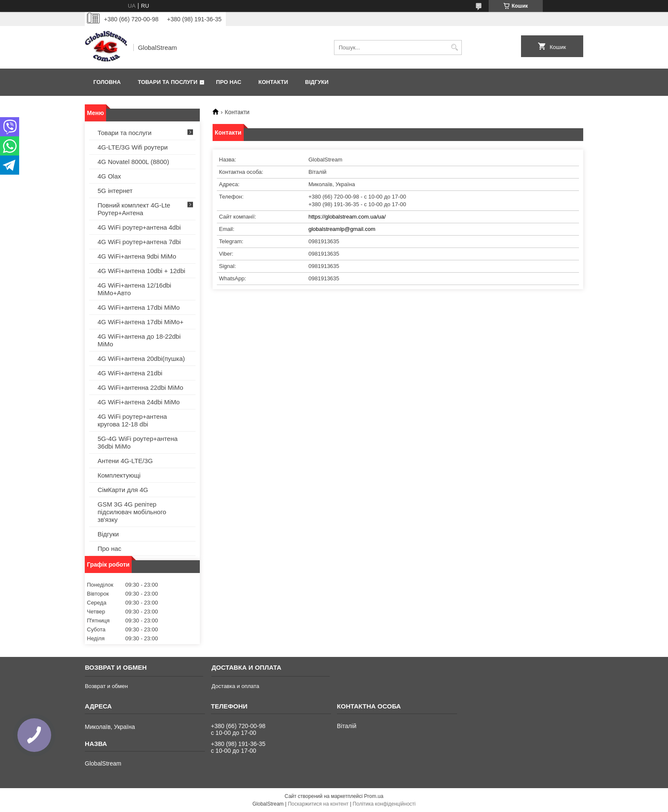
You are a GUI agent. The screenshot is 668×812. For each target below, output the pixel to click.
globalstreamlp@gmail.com (342, 229)
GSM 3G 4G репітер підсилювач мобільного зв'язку (132, 512)
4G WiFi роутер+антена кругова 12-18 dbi (132, 420)
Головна (107, 82)
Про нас (229, 82)
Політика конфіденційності (384, 804)
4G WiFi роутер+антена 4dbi (139, 227)
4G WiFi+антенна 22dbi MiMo (140, 387)
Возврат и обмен (106, 686)
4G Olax (109, 176)
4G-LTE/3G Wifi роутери (133, 147)
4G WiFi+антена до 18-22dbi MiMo (139, 340)
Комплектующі (119, 475)
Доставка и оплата (235, 686)
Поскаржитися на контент (318, 804)
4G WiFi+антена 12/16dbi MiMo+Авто (134, 289)
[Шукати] (454, 48)
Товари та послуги (167, 82)
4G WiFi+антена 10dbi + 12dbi (141, 271)
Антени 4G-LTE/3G (125, 461)
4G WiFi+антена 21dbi (130, 373)
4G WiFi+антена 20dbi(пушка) (141, 358)
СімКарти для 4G (123, 490)
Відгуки (317, 82)
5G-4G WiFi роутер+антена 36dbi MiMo (138, 442)
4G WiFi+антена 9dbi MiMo (137, 256)
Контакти (274, 82)
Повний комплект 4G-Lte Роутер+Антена (134, 209)
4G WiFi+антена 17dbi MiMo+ (141, 322)
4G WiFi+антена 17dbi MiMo (139, 307)
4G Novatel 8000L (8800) (133, 162)
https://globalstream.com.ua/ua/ (347, 217)
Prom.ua (374, 796)
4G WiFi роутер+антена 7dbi (139, 242)
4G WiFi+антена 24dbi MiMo (139, 402)
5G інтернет (115, 191)
